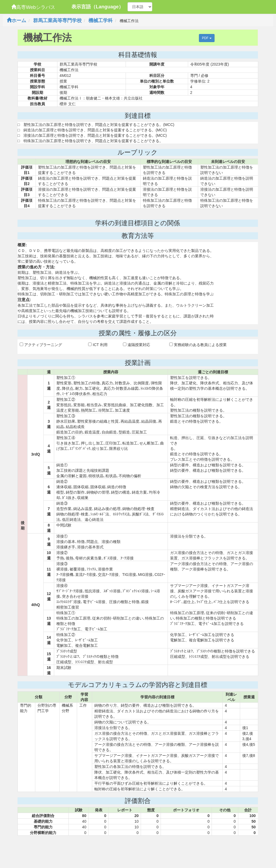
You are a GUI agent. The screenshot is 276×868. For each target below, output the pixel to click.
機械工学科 (101, 20)
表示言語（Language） (97, 7)
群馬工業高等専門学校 (57, 20)
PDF (207, 38)
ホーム (16, 20)
